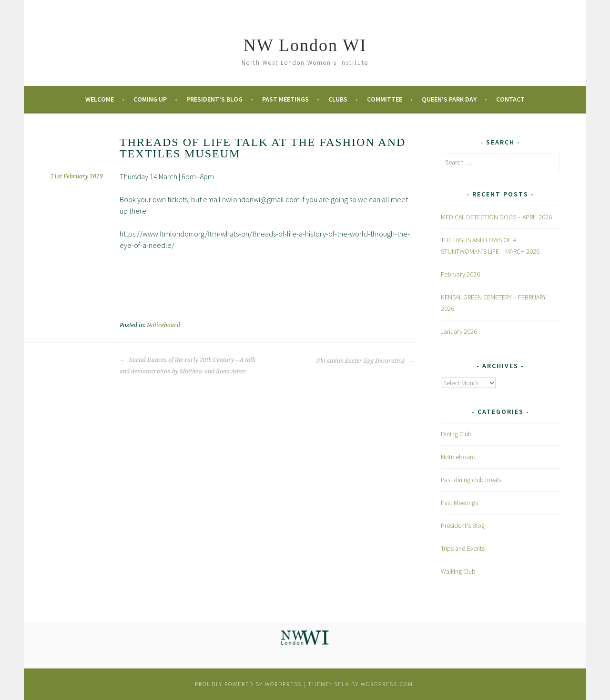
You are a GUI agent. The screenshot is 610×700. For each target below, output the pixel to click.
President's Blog (463, 525)
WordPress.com (387, 684)
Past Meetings (285, 99)
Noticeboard (163, 325)
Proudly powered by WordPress (248, 684)
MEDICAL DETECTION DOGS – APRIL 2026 (496, 217)
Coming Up (150, 99)
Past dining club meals (471, 480)
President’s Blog (214, 99)
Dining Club (456, 434)
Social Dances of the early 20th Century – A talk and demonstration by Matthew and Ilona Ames (188, 366)
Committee (385, 99)
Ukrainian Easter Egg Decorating (365, 361)
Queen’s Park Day (449, 99)
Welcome (100, 99)
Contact (510, 99)
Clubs (338, 99)
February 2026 (460, 274)
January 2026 (459, 331)
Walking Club (458, 571)
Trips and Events (463, 548)
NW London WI (305, 45)
